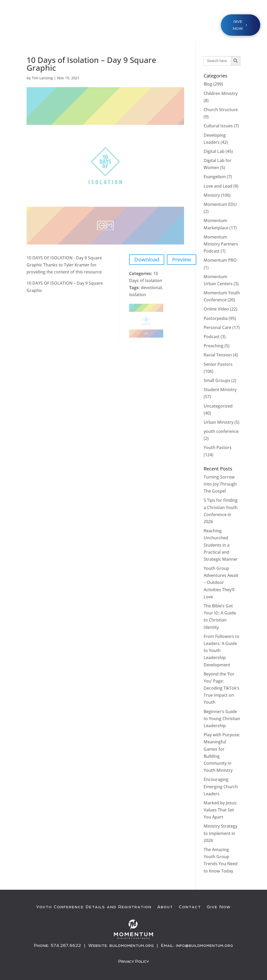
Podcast (212, 337)
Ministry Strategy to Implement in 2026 (220, 833)
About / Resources (173, 23)
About (165, 907)
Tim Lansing (42, 78)
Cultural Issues (218, 126)
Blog (208, 84)
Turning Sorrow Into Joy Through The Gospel (220, 484)
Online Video (216, 309)
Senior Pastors (218, 364)
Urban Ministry (219, 422)
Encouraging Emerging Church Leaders (221, 786)
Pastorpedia (216, 318)
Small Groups (217, 380)
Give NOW (238, 25)
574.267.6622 (66, 945)
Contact (190, 907)
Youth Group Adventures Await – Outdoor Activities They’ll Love (221, 582)
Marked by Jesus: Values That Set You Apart (220, 810)
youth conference (221, 431)
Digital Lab (214, 151)
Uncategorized (218, 406)
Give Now (219, 907)
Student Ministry (220, 390)
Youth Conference (88, 23)
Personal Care (217, 327)
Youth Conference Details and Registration (94, 907)
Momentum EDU (220, 204)
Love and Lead (218, 186)
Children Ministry (221, 93)
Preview (182, 259)
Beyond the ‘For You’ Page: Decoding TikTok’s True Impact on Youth (222, 688)
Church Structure (221, 110)
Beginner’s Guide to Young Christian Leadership (222, 719)
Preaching (214, 346)
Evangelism (215, 177)
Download (147, 259)
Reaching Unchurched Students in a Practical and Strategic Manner (221, 545)
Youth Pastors (218, 447)
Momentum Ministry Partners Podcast (221, 244)
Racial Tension (218, 355)
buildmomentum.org (132, 945)
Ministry (212, 195)
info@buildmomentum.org (205, 945)
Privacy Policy (134, 961)
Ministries (128, 23)
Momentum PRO (220, 260)
